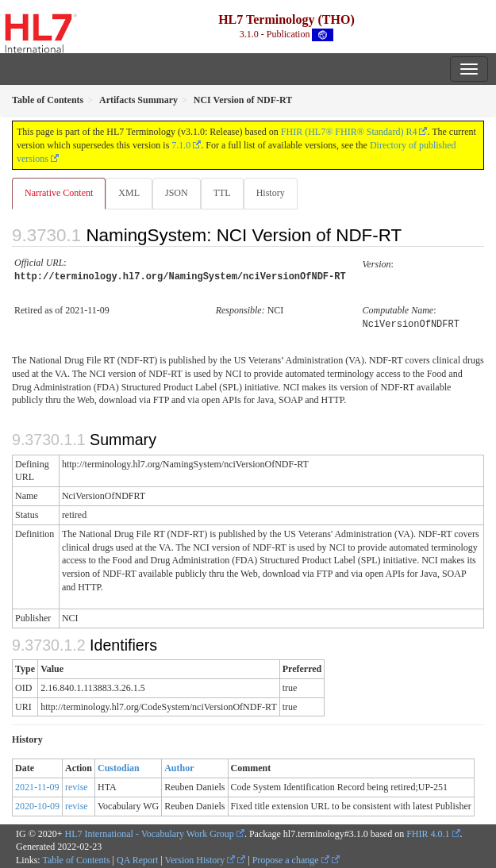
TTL (222, 193)
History (271, 193)
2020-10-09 (37, 804)
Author (179, 766)
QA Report (137, 858)
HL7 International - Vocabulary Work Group (150, 832)
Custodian (119, 766)
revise (77, 785)
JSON (177, 193)
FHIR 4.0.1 (428, 832)
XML (129, 193)
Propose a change (291, 858)
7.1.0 (181, 145)
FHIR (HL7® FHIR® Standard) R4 (349, 132)
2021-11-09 (37, 785)
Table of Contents (76, 858)
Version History (200, 858)
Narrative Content (59, 193)
